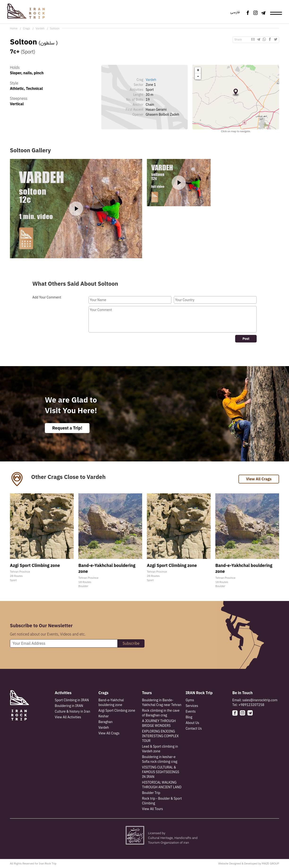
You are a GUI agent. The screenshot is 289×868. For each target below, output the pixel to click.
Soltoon (55, 28)
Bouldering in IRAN (69, 706)
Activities (63, 693)
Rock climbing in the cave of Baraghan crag (161, 713)
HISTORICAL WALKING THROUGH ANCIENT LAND (162, 785)
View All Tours (152, 809)
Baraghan (106, 722)
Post (246, 339)
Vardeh (40, 28)
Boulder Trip (151, 793)
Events (191, 711)
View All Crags (259, 479)
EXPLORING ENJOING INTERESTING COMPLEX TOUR (160, 736)
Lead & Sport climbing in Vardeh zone (160, 749)
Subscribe (131, 643)
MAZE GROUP (270, 863)
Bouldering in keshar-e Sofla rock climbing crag (159, 759)
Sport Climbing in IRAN (72, 700)
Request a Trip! (67, 428)
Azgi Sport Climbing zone (117, 710)
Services (192, 706)
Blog (189, 717)
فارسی (235, 12)
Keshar (104, 716)
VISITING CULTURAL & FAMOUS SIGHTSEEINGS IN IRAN (160, 772)
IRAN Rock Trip (199, 693)
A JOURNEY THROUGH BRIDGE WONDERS (159, 723)
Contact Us (194, 728)
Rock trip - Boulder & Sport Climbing (162, 801)
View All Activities (68, 717)
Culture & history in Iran (72, 711)
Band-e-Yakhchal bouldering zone (111, 702)
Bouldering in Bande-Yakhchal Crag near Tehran (162, 702)
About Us (192, 723)
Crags (26, 28)
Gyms (190, 700)
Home (14, 28)
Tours (147, 693)
